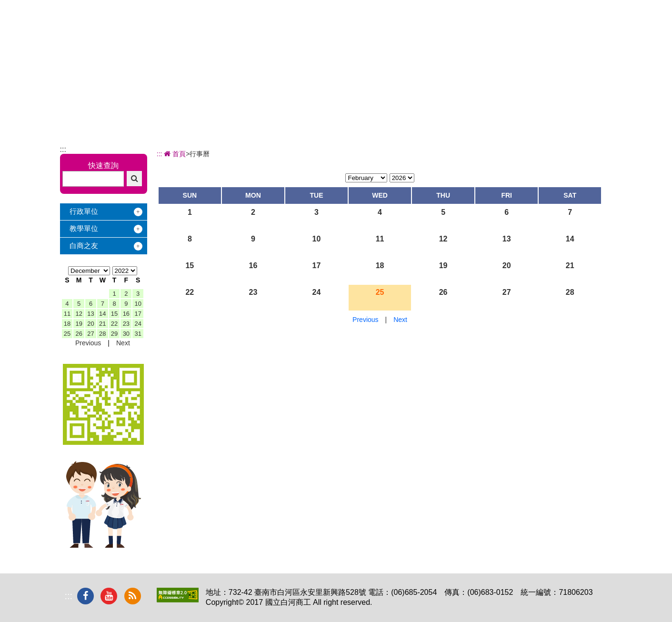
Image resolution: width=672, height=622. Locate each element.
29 (114, 334)
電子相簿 (533, 45)
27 (90, 334)
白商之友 (84, 246)
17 (138, 314)
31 (138, 334)
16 (126, 314)
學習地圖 (427, 45)
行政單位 (84, 211)
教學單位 (84, 228)
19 (79, 324)
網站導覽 (594, 5)
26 (79, 334)
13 (90, 314)
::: (476, 5)
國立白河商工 (127, 38)
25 (67, 334)
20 (90, 324)
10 (138, 304)
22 (114, 324)
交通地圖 (550, 5)
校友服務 (480, 45)
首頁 (174, 154)
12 (79, 314)
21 (102, 324)
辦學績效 (321, 45)
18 (67, 324)
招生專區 (374, 45)
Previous (88, 343)
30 (126, 334)
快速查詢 (103, 166)
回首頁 (508, 5)
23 (126, 324)
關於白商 (269, 45)
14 (102, 314)
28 (102, 334)
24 (138, 324)
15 (114, 314)
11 (67, 314)
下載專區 (586, 45)
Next (123, 343)
